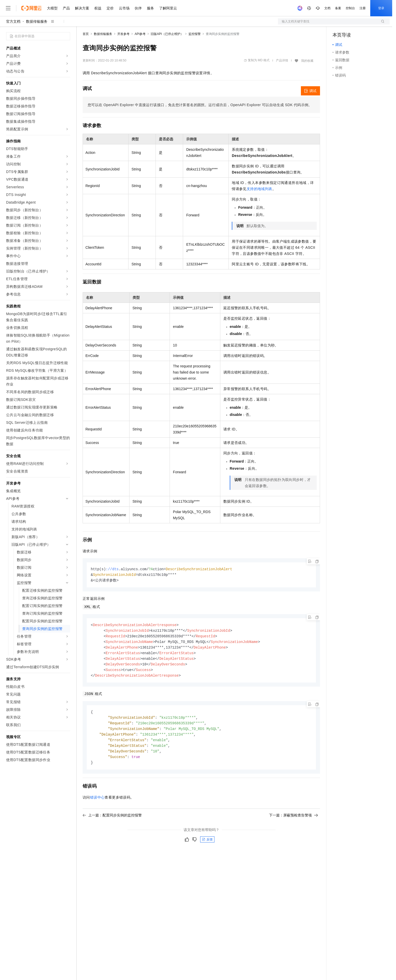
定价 (110, 8)
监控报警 (195, 34)
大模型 (52, 8)
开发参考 (123, 34)
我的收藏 (307, 61)
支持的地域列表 (259, 189)
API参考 (140, 34)
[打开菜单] (8, 8)
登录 (381, 8)
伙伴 (138, 8)
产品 (66, 8)
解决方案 (82, 8)
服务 (150, 8)
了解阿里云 (168, 8)
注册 (363, 8)
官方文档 (13, 21)
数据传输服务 (37, 21)
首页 (86, 34)
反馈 (207, 845)
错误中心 (97, 803)
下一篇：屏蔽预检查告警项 (293, 821)
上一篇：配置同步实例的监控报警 (112, 821)
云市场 (124, 8)
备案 (338, 8)
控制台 (350, 8)
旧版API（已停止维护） (167, 34)
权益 (98, 8)
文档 (327, 8)
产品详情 (282, 60)
